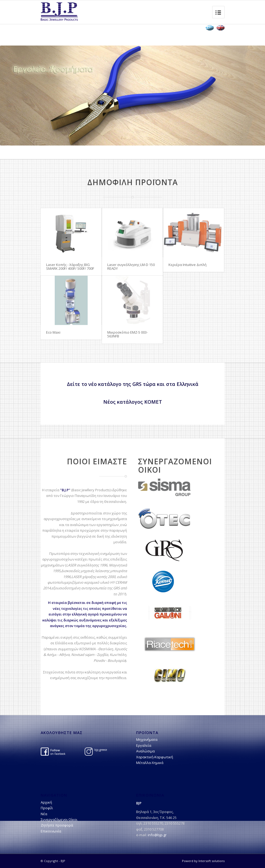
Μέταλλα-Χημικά (150, 763)
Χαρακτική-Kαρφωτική (155, 757)
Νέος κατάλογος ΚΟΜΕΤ (133, 402)
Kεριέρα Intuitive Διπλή (187, 265)
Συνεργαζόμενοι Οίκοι (59, 819)
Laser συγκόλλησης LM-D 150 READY (131, 267)
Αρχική (46, 802)
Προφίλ (47, 808)
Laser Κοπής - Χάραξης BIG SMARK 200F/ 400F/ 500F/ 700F (70, 267)
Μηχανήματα (147, 739)
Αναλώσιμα (145, 751)
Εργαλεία (144, 745)
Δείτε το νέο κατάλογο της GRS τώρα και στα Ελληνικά (133, 384)
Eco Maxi (53, 332)
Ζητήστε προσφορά (57, 825)
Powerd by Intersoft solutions (203, 861)
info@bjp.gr (157, 835)
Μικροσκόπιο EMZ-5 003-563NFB (128, 334)
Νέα (44, 814)
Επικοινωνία (51, 831)
